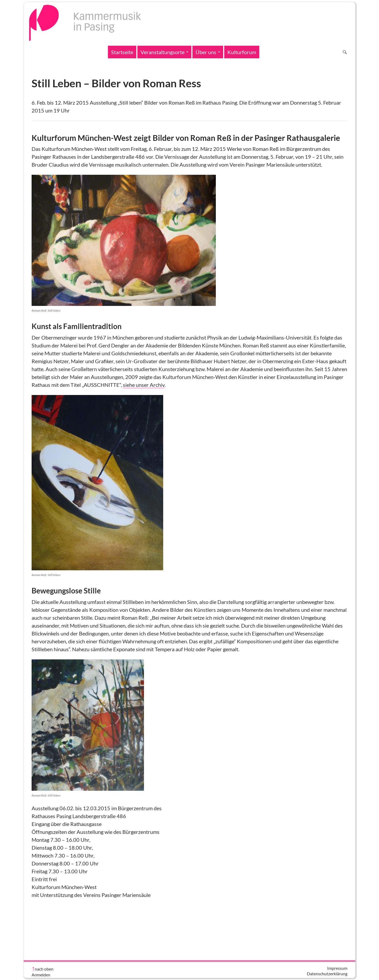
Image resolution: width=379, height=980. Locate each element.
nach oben (44, 969)
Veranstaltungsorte (163, 52)
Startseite (122, 52)
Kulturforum (242, 52)
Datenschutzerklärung (327, 974)
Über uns (206, 52)
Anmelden (41, 975)
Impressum (337, 968)
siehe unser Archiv (144, 385)
